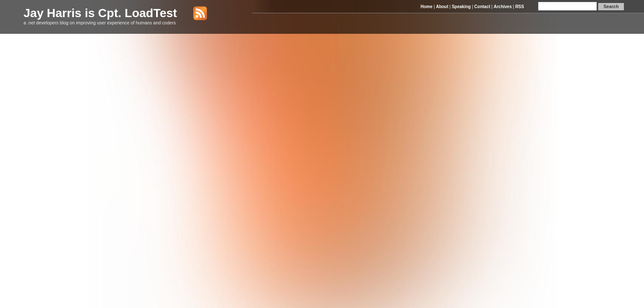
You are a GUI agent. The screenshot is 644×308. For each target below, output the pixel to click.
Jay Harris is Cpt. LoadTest (100, 13)
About (442, 7)
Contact (482, 7)
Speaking (461, 7)
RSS (520, 7)
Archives (502, 7)
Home (426, 7)
